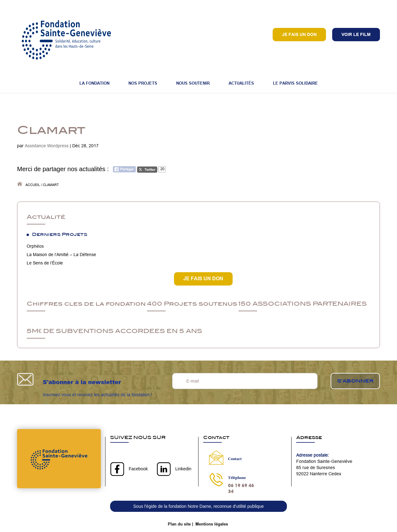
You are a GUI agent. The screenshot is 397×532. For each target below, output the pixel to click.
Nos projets (143, 83)
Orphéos (35, 246)
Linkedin (183, 469)
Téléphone (237, 478)
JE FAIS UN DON (203, 279)
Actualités (241, 83)
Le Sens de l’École (45, 263)
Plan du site (179, 524)
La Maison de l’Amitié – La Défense (61, 255)
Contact (235, 459)
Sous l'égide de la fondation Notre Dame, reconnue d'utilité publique (199, 506)
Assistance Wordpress (47, 146)
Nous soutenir (193, 83)
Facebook (138, 469)
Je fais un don (299, 34)
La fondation (94, 83)
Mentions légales (212, 524)
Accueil (33, 185)
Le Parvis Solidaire (295, 83)
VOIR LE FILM (356, 34)
